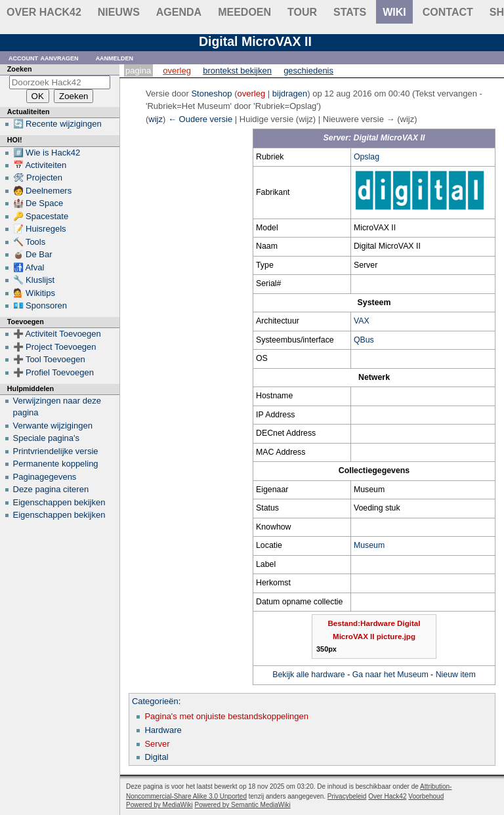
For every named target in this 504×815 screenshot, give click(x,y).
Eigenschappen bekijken (59, 502)
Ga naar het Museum (390, 675)
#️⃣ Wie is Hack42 (47, 153)
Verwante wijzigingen (53, 426)
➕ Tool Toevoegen (49, 359)
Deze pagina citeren (51, 489)
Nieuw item (456, 675)
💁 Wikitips (34, 293)
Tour (302, 12)
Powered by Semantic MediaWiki (243, 805)
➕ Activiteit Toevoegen (57, 334)
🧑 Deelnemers (43, 191)
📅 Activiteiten (40, 165)
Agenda (179, 12)
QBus (364, 340)
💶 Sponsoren (40, 305)
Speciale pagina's (47, 438)
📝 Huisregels (40, 229)
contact (448, 12)
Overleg (177, 71)
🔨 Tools (30, 242)
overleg (252, 94)
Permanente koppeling (56, 464)
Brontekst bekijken (237, 71)
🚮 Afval (29, 267)
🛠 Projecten (38, 178)
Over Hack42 (44, 12)
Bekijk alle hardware (308, 675)
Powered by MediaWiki (159, 805)
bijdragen (290, 94)
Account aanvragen (44, 57)
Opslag (367, 157)
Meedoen (244, 12)
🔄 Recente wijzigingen (57, 124)
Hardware (163, 730)
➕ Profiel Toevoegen (53, 372)
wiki (394, 12)
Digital (156, 757)
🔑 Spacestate (41, 216)
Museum (369, 545)
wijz (156, 119)
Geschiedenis (308, 71)
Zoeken (20, 69)
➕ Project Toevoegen (55, 347)
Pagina (138, 71)
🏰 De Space (38, 203)
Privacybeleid (347, 796)
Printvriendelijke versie (56, 451)
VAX (362, 321)
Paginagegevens (45, 477)
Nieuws (119, 12)
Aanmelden (115, 57)
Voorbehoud (426, 796)
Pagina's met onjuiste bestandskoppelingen (226, 716)
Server (157, 744)
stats (350, 12)
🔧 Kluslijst (34, 280)
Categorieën (155, 701)
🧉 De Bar (33, 254)
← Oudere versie (200, 119)
